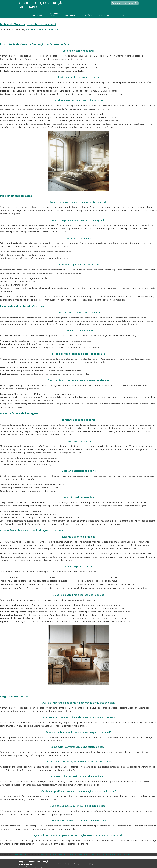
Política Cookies (63, 864)
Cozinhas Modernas (73, 854)
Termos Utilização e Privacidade (79, 864)
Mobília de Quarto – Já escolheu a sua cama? (28, 24)
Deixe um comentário (48, 29)
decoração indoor (115, 854)
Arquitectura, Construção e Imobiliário (42, 5)
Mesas (127, 854)
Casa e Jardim (20, 854)
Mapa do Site (94, 864)
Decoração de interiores (94, 854)
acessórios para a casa (52, 854)
